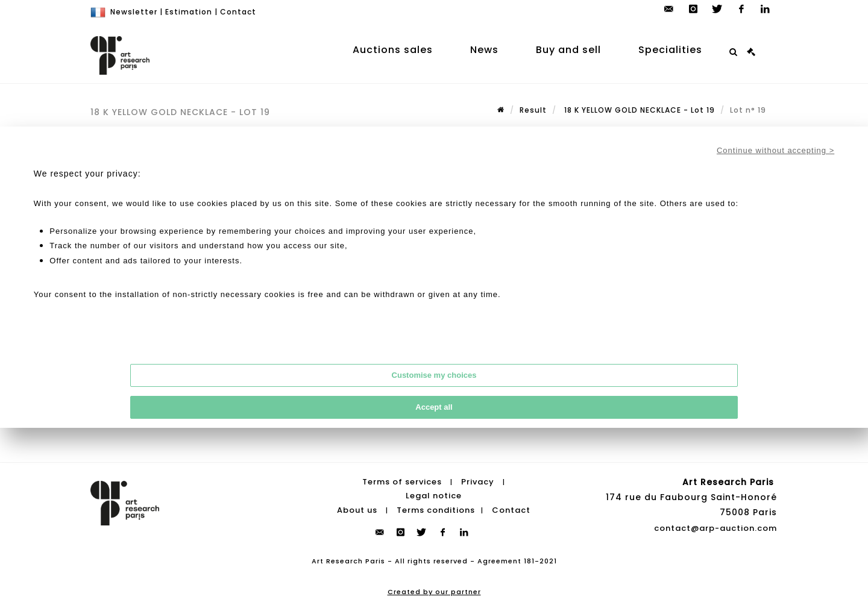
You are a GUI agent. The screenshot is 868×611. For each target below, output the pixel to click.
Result (533, 110)
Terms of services (402, 482)
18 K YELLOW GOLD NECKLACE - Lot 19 (638, 110)
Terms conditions (436, 510)
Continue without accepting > (775, 150)
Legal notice (434, 496)
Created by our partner (434, 592)
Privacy (478, 482)
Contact (238, 12)
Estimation (189, 12)
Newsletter (134, 12)
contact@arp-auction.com (715, 528)
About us (357, 510)
